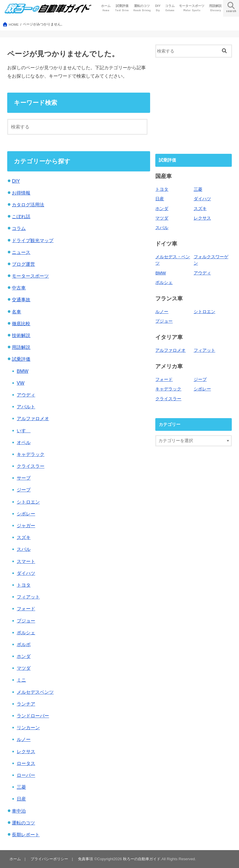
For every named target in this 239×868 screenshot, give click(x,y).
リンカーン (28, 727)
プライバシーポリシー (49, 859)
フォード (26, 609)
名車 (16, 312)
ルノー (24, 739)
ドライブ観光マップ (33, 240)
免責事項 (85, 859)
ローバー (26, 775)
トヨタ (24, 585)
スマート (26, 561)
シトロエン (28, 502)
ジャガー (26, 525)
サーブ (24, 478)
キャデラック (31, 454)
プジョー (26, 621)
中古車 (19, 288)
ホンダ (24, 656)
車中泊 (19, 811)
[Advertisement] (194, 105)
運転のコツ (142, 8)
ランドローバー (33, 716)
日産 (21, 799)
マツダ (24, 668)
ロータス (26, 763)
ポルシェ (26, 633)
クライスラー (31, 466)
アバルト (26, 407)
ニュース (21, 252)
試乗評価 (122, 8)
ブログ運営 (23, 264)
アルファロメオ (33, 418)
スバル (24, 549)
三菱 (21, 787)
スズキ (24, 537)
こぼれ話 (21, 216)
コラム (170, 8)
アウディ (26, 395)
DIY (158, 8)
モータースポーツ (192, 8)
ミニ (21, 680)
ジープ (24, 490)
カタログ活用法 (28, 205)
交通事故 (21, 300)
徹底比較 (21, 323)
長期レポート (26, 835)
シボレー (26, 514)
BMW (23, 371)
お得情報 (21, 193)
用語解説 (215, 8)
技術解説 (21, 335)
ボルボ (24, 644)
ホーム (106, 8)
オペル (24, 442)
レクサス (26, 751)
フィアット (28, 597)
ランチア (26, 704)
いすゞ (24, 431)
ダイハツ (26, 573)
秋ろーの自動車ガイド (142, 859)
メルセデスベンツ (35, 692)
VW (21, 383)
